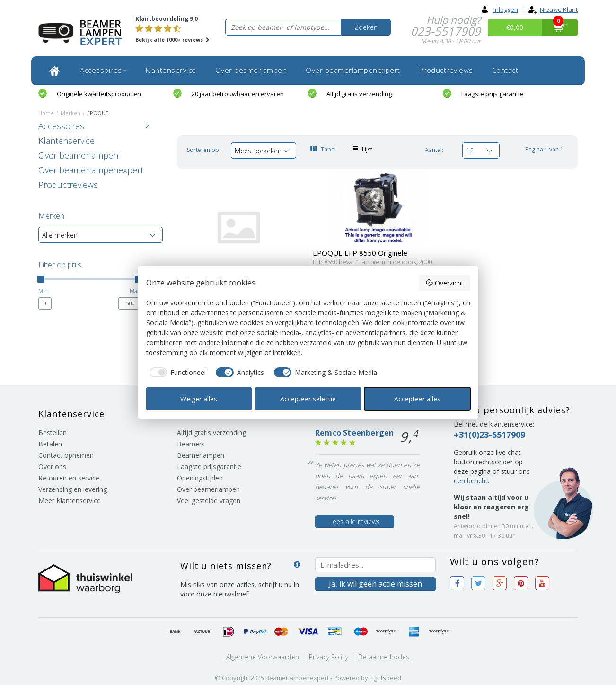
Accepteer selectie (308, 399)
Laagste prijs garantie (492, 94)
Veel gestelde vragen (209, 501)
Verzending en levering (73, 489)
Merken (70, 113)
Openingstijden (200, 478)
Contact (505, 70)
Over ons (52, 467)
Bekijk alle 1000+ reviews (172, 40)
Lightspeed (385, 678)
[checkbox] (176, 373)
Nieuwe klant (553, 9)
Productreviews (446, 70)
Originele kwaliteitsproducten (99, 94)
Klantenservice (171, 70)
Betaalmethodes (384, 657)
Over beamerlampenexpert (353, 70)
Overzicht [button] (444, 283)
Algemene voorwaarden (263, 657)
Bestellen (53, 432)
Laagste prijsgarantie (209, 467)
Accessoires (103, 70)
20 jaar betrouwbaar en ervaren (238, 94)
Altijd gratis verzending (359, 94)
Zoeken (366, 27)
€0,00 (515, 27)
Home (46, 113)
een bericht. (471, 481)
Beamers (191, 444)
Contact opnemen (66, 455)
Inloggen (500, 9)
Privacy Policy (329, 657)
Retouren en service (69, 478)
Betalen (50, 444)
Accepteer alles (417, 399)
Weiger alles (199, 399)
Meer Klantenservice (70, 501)
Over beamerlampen (251, 70)
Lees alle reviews (355, 521)
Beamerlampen (201, 455)
